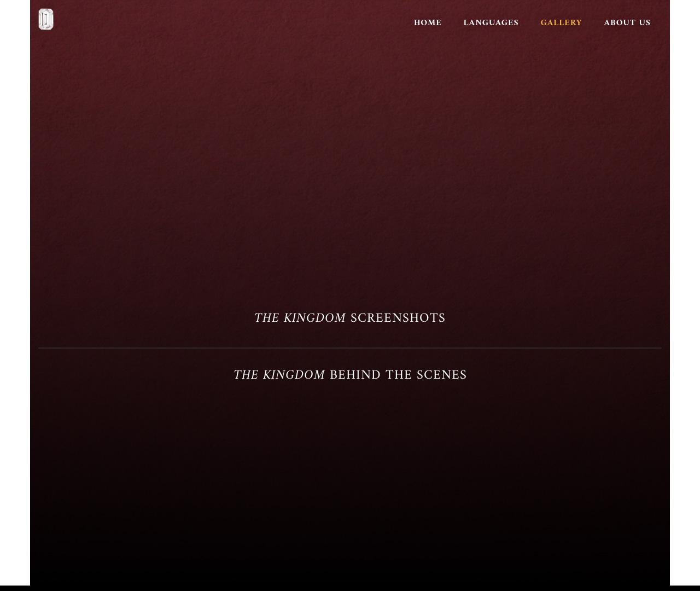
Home (428, 23)
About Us (628, 23)
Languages (491, 23)
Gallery (562, 23)
